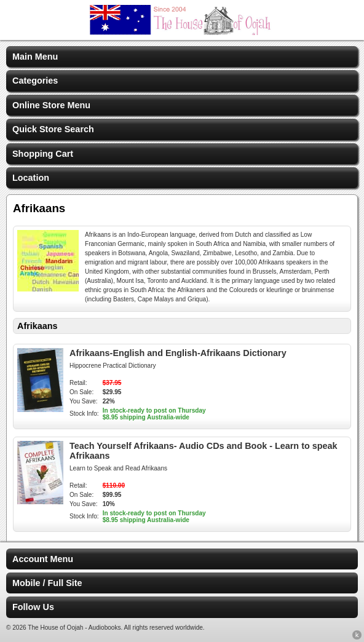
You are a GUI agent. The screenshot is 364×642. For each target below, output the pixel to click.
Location (31, 178)
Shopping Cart (43, 154)
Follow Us (33, 607)
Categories (35, 81)
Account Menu (43, 559)
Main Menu (35, 57)
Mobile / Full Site (47, 583)
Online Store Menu (51, 105)
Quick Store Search (53, 129)
